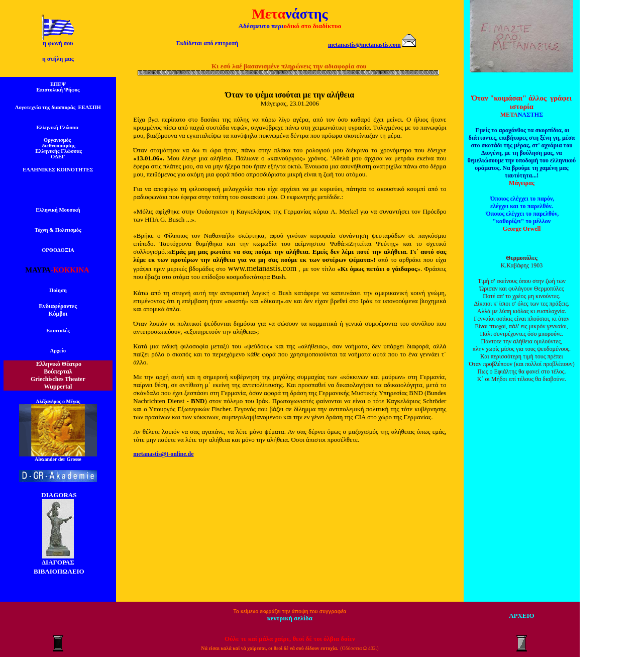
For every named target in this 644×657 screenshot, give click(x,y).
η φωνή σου (58, 43)
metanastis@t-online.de (163, 454)
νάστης (306, 14)
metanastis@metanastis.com (364, 45)
